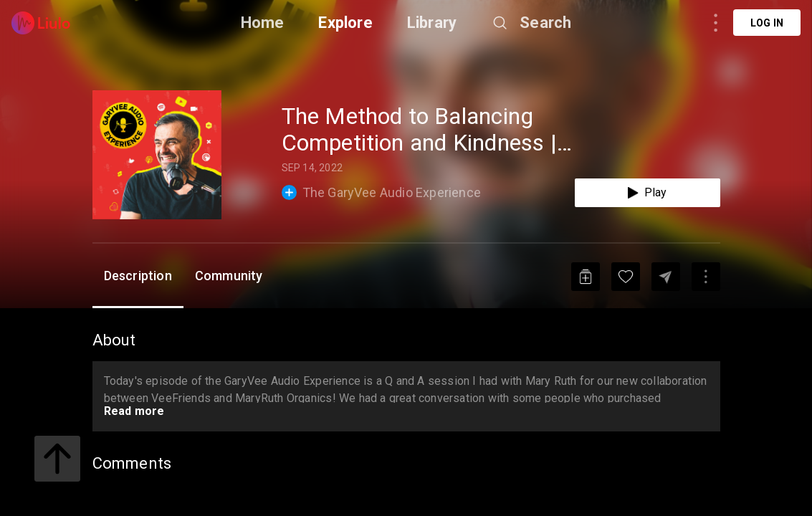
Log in (767, 23)
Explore (345, 23)
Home (263, 23)
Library (432, 23)
